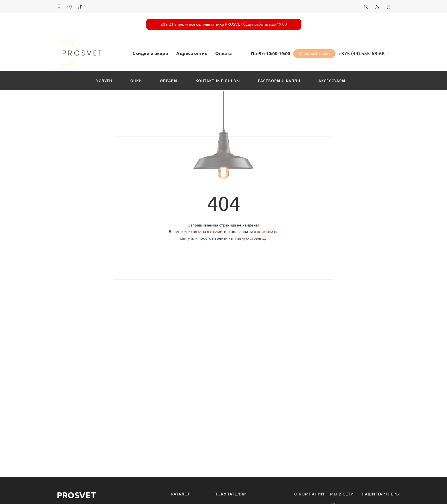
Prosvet (76, 495)
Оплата (223, 53)
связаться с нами (207, 232)
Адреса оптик (192, 53)
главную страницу (250, 238)
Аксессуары (332, 81)
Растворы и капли (279, 81)
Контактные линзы (218, 81)
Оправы (169, 81)
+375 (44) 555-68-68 (361, 53)
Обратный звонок (314, 54)
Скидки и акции (150, 53)
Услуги (104, 81)
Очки (136, 81)
